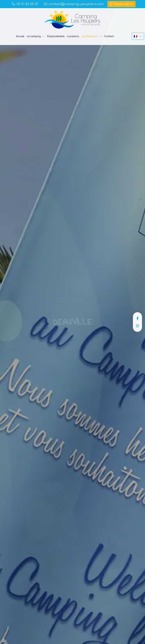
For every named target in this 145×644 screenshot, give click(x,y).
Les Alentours (90, 36)
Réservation (124, 4)
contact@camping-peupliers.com (76, 4)
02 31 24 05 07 (27, 4)
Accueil (20, 36)
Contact (109, 36)
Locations (73, 36)
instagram (137, 326)
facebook (137, 318)
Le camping (34, 36)
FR (138, 36)
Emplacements (56, 36)
